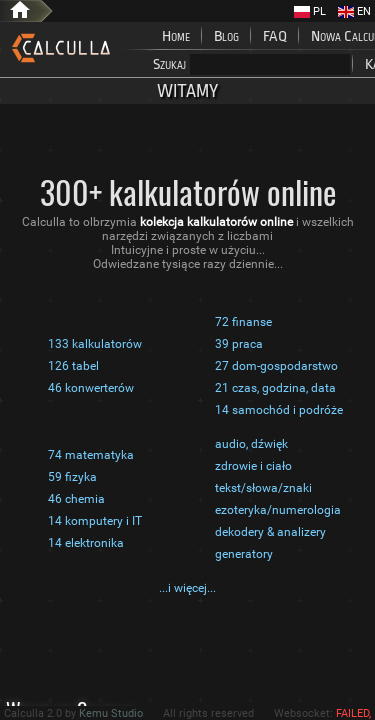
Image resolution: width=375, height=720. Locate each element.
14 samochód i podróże (279, 410)
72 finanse (243, 322)
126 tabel (73, 366)
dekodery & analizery (270, 532)
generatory (244, 554)
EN (354, 11)
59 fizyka (72, 477)
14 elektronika (86, 543)
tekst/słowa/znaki (263, 488)
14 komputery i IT (95, 521)
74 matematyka (91, 455)
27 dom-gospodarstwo (276, 366)
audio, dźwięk (251, 444)
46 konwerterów (91, 388)
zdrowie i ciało (253, 466)
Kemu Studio (111, 713)
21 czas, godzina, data (275, 388)
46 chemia (76, 499)
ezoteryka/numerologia (278, 510)
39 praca (239, 344)
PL (310, 11)
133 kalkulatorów (95, 344)
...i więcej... (187, 588)
